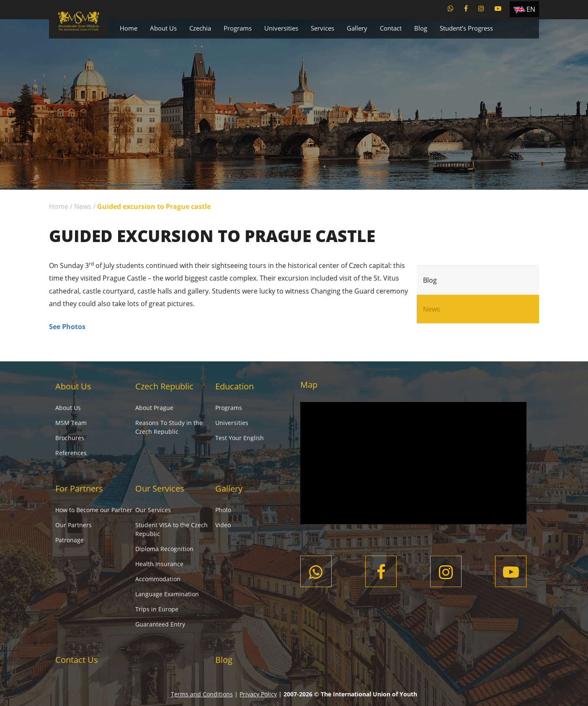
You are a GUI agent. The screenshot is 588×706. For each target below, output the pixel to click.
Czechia (200, 28)
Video (223, 525)
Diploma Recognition (164, 549)
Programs (238, 28)
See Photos (67, 327)
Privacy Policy (258, 694)
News (83, 206)
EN (531, 9)
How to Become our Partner (94, 510)
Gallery (357, 28)
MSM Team (71, 423)
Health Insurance (159, 564)
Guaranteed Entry (160, 624)
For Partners (79, 488)
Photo (223, 510)
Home (129, 28)
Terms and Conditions (202, 694)
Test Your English (240, 438)
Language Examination (167, 594)
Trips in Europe (157, 609)
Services (322, 28)
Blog (421, 28)
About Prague (154, 408)
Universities (281, 28)
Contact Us (77, 660)
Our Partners (73, 525)
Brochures (70, 438)
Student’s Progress (466, 28)
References (71, 453)
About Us (163, 28)
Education (235, 386)
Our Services (160, 488)
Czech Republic (164, 386)
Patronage (70, 540)
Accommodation (158, 579)
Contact (391, 28)
